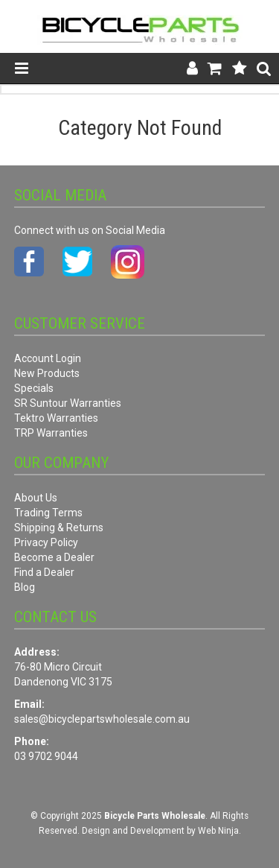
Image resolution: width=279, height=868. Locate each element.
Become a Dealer (54, 557)
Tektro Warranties (56, 418)
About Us (36, 498)
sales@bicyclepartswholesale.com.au (102, 719)
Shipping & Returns (59, 528)
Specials (34, 388)
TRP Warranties (51, 433)
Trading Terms (48, 513)
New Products (47, 373)
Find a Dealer (44, 572)
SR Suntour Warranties (68, 403)
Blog (25, 587)
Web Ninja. (219, 831)
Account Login (48, 358)
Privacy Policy (46, 542)
